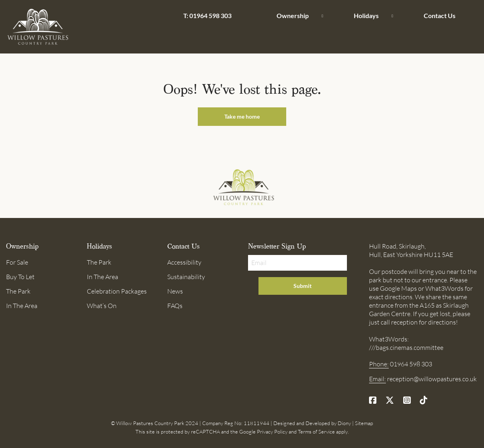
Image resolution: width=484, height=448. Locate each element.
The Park (18, 291)
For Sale (17, 262)
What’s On (102, 306)
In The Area (22, 306)
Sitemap (364, 423)
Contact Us (440, 15)
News (175, 291)
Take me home (242, 116)
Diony (344, 423)
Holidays (366, 15)
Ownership (293, 15)
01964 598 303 (411, 364)
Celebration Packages (117, 291)
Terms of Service (316, 432)
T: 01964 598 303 (207, 15)
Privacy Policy (272, 432)
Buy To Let (20, 277)
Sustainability (186, 277)
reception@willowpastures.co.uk (432, 379)
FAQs (175, 306)
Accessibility (184, 262)
